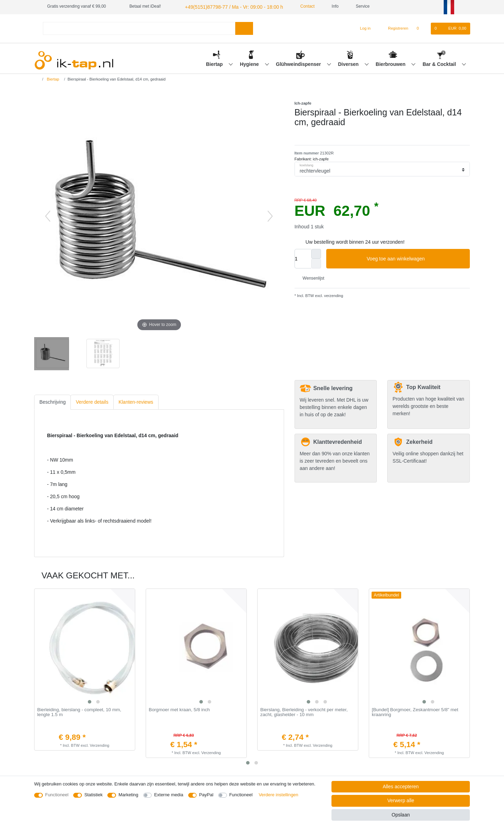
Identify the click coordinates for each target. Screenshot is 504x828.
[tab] (52, 401)
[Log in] (362, 28)
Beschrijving (52, 401)
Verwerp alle (401, 800)
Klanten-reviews (136, 401)
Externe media (169, 795)
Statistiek (94, 795)
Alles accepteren (401, 787)
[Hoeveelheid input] (303, 258)
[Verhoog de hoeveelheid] (316, 253)
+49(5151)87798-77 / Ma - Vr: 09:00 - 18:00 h (226, 6)
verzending (333, 295)
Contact (295, 6)
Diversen (349, 63)
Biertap (215, 63)
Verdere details (92, 401)
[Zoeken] (244, 27)
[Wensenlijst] (421, 28)
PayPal (206, 795)
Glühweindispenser (299, 63)
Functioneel (57, 795)
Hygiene (250, 63)
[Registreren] (394, 28)
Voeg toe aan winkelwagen (416, 258)
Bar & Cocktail (440, 63)
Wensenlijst (311, 277)
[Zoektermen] (139, 27)
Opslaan (401, 815)
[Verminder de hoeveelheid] (316, 263)
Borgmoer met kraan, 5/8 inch (179, 709)
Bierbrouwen (391, 63)
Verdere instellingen (278, 795)
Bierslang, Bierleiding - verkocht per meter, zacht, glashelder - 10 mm (304, 711)
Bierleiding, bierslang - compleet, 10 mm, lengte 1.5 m (79, 711)
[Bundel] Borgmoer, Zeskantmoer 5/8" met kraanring (415, 711)
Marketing (128, 795)
